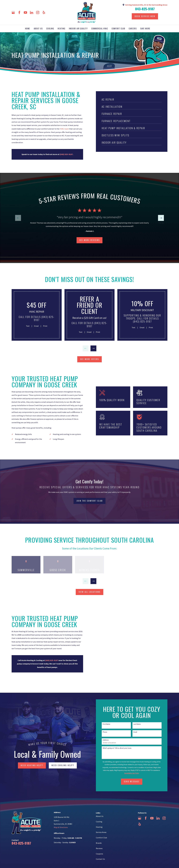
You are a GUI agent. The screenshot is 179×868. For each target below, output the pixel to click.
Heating (99, 827)
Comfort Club (101, 838)
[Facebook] (19, 13)
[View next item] (161, 218)
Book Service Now (145, 16)
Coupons (99, 854)
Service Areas (101, 832)
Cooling (99, 822)
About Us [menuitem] (38, 29)
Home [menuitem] (28, 29)
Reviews (99, 848)
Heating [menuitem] (61, 29)
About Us (100, 816)
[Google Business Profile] (13, 13)
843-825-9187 (145, 9)
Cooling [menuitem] (50, 29)
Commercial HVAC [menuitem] (100, 29)
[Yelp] (44, 13)
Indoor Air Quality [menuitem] (78, 29)
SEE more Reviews (89, 240)
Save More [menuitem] (145, 29)
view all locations (90, 592)
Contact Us (100, 859)
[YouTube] (25, 13)
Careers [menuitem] (133, 29)
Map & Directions (61, 827)
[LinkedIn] (32, 13)
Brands (99, 843)
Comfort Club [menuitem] (118, 29)
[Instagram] (38, 13)
